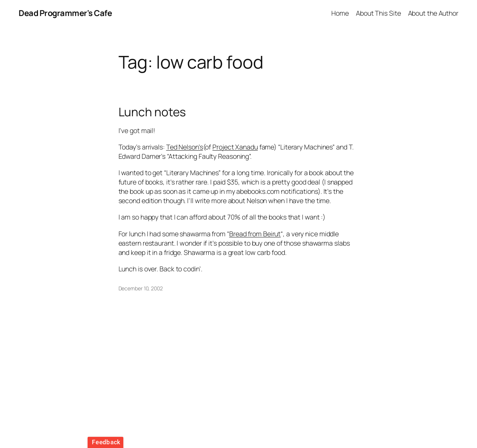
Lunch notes (152, 112)
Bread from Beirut (255, 234)
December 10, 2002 (141, 288)
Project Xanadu (235, 147)
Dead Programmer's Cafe (65, 13)
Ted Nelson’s (185, 147)
